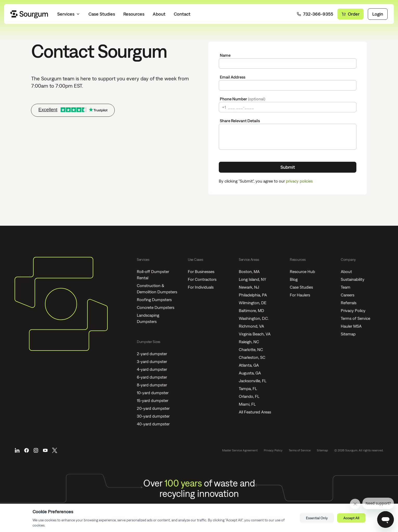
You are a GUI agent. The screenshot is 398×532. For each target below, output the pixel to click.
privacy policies (299, 181)
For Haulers (300, 295)
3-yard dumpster (152, 361)
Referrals (349, 303)
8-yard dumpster (152, 385)
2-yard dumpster (152, 354)
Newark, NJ (249, 287)
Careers (348, 295)
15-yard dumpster (153, 400)
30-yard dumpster (153, 416)
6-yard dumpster (152, 377)
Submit (288, 167)
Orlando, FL (249, 396)
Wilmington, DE (253, 303)
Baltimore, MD (251, 310)
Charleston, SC (252, 357)
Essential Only (317, 518)
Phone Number (243, 99)
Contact (182, 14)
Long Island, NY (252, 279)
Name (225, 55)
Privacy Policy (353, 310)
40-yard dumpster (153, 424)
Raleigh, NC (249, 342)
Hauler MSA (351, 326)
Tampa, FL (248, 388)
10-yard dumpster (153, 393)
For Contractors (202, 279)
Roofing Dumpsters (154, 300)
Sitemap (348, 334)
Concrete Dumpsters (156, 307)
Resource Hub (302, 271)
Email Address (233, 77)
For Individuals (201, 287)
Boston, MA (249, 271)
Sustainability (353, 279)
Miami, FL (247, 404)
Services (69, 14)
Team (346, 287)
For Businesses (201, 271)
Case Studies (102, 14)
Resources (134, 14)
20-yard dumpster (153, 408)
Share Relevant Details (240, 121)
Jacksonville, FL (253, 381)
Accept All (351, 518)
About (159, 14)
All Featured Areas (255, 412)
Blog (294, 279)
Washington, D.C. (254, 318)
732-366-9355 (315, 14)
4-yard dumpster (152, 369)
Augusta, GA (250, 373)
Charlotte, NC (251, 349)
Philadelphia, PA (253, 295)
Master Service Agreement (240, 450)
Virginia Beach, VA (255, 334)
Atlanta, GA (249, 365)
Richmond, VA (251, 326)
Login (378, 14)
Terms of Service (355, 318)
